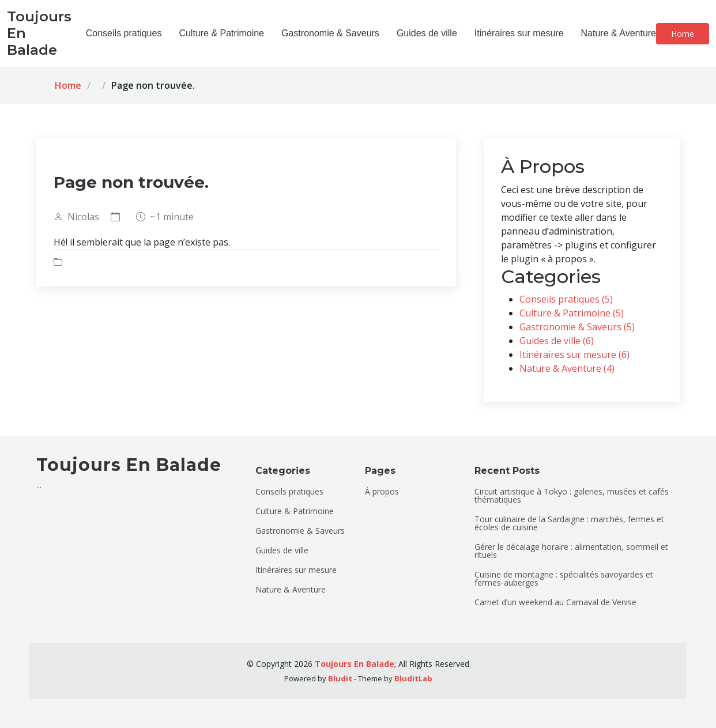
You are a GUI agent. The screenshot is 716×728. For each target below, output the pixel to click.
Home (683, 34)
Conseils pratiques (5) (566, 299)
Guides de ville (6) (557, 341)
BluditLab (413, 678)
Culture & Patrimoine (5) (572, 313)
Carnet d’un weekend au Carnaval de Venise (555, 602)
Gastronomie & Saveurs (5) (577, 327)
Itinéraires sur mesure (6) (574, 354)
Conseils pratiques (124, 33)
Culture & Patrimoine (221, 33)
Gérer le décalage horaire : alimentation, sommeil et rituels (571, 551)
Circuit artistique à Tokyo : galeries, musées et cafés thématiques (572, 496)
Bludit (340, 678)
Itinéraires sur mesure (519, 33)
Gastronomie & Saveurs (330, 33)
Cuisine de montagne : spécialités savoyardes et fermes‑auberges (564, 579)
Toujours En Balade (355, 664)
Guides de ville (427, 33)
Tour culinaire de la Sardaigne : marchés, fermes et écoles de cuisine (569, 523)
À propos (382, 492)
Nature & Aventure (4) (567, 368)
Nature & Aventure (619, 33)
